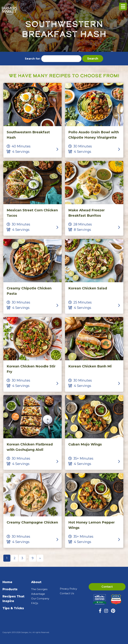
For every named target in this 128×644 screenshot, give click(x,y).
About (36, 582)
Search (93, 59)
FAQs (35, 603)
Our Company (40, 598)
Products (10, 589)
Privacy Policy (68, 589)
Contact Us (67, 593)
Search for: (33, 59)
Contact (107, 587)
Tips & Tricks (13, 608)
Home (7, 582)
